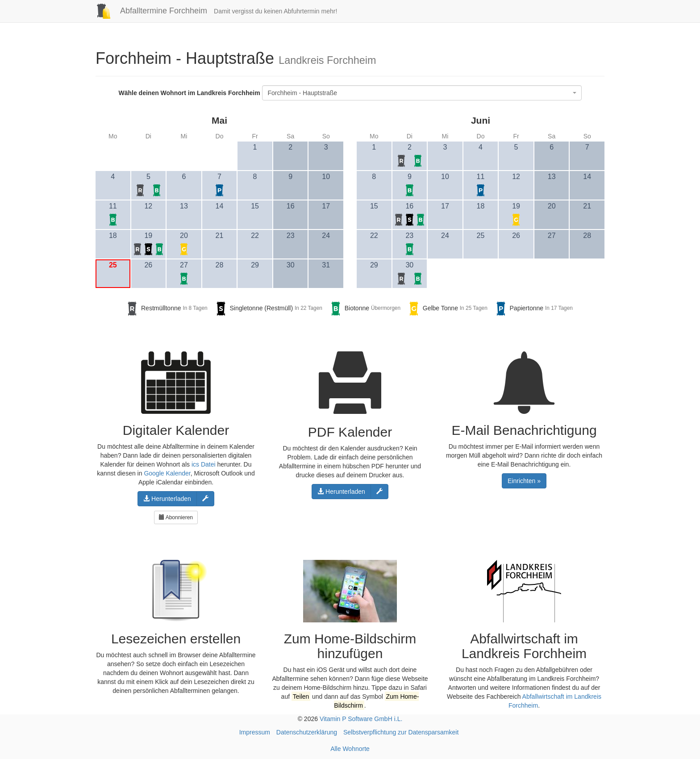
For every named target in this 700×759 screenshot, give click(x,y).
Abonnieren (176, 517)
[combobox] (422, 93)
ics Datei (204, 464)
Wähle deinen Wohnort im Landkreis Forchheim (189, 93)
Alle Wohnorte (350, 749)
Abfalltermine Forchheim (148, 11)
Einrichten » (524, 481)
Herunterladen (167, 499)
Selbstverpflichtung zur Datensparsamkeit (401, 732)
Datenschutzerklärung (307, 732)
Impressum (255, 732)
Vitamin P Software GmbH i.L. (361, 719)
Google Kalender (167, 473)
